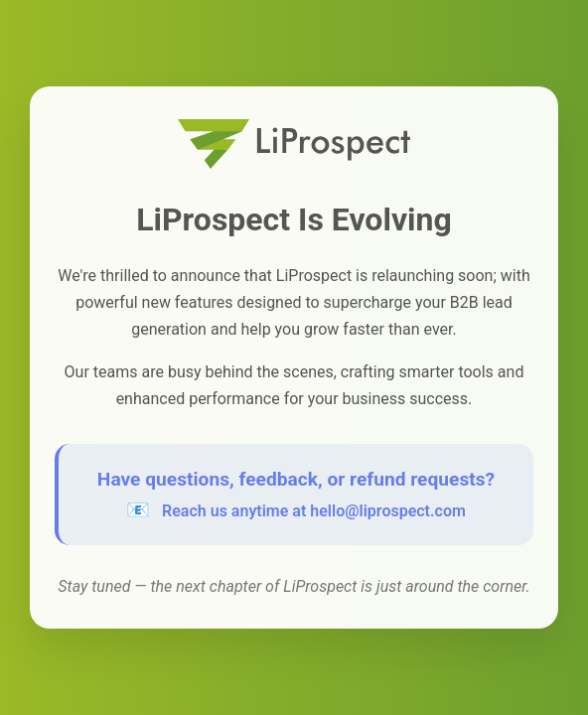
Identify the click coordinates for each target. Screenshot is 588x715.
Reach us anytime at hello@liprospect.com (314, 511)
